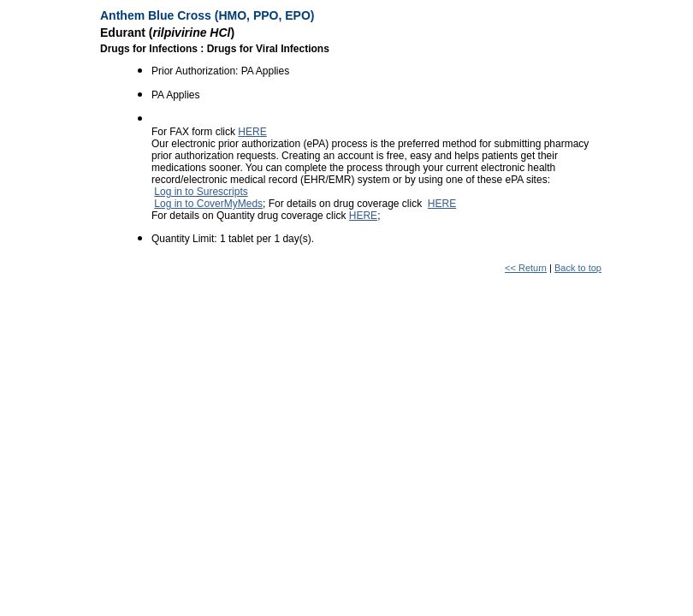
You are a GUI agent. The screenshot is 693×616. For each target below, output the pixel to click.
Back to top (578, 268)
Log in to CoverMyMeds (208, 204)
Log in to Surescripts (201, 192)
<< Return (526, 268)
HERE (252, 132)
